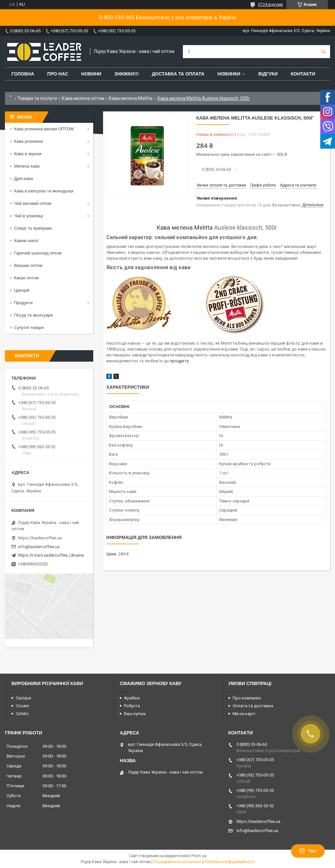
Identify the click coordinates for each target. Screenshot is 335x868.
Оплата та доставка (253, 706)
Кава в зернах (28, 154)
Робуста (132, 706)
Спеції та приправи (33, 228)
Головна (23, 74)
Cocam (22, 706)
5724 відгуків (271, 5)
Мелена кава (27, 166)
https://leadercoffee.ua (40, 538)
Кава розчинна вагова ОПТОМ (44, 129)
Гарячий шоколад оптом (38, 253)
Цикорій (22, 290)
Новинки (229, 74)
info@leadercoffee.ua (39, 547)
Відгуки (268, 74)
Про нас (58, 74)
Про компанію (247, 698)
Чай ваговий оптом (33, 203)
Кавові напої (26, 241)
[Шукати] (324, 52)
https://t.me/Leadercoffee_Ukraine (51, 555)
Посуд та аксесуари (33, 315)
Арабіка (132, 698)
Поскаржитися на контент (177, 862)
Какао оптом (26, 278)
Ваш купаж (135, 714)
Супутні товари (29, 328)
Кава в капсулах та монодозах (44, 191)
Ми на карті (244, 714)
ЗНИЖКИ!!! (127, 74)
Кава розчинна (28, 141)
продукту (179, 361)
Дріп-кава (23, 179)
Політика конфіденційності (229, 862)
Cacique (23, 698)
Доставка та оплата (178, 74)
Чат (308, 851)
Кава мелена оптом (83, 98)
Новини (91, 74)
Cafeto (22, 714)
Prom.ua (199, 856)
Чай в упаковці (28, 216)
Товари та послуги (37, 98)
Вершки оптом (28, 265)
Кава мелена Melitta (131, 98)
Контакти (303, 74)
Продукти (23, 303)
